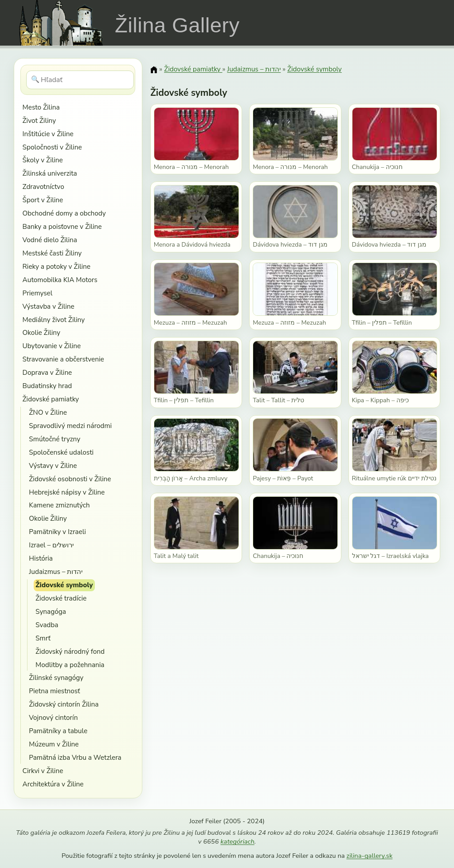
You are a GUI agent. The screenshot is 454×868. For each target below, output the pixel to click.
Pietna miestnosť (54, 691)
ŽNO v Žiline (48, 412)
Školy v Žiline (43, 160)
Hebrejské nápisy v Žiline (67, 492)
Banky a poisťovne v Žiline (62, 226)
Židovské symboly (64, 585)
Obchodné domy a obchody (64, 213)
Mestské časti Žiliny (52, 253)
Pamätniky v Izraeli (57, 532)
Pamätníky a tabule (58, 731)
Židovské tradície (61, 598)
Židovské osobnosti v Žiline (70, 479)
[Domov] (154, 70)
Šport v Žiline (43, 200)
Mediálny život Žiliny (54, 320)
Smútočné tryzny (55, 439)
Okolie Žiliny (41, 332)
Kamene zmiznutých (59, 505)
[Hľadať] (80, 80)
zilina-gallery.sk (369, 856)
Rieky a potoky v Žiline (57, 266)
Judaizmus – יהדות (56, 571)
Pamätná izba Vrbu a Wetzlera (75, 757)
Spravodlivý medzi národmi (70, 426)
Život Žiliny (39, 120)
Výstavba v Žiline (49, 306)
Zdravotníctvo (43, 187)
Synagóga (51, 611)
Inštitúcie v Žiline (48, 134)
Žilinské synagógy (56, 678)
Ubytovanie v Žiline (52, 346)
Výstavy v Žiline (53, 465)
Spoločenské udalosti (61, 452)
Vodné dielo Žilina (50, 240)
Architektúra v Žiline (53, 784)
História (41, 558)
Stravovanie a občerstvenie (63, 359)
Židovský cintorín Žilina (64, 704)
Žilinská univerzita (50, 173)
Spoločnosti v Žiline (52, 147)
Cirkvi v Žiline (43, 771)
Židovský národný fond (70, 651)
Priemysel (38, 293)
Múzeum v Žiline (54, 744)
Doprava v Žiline (47, 372)
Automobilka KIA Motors (60, 280)
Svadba (47, 625)
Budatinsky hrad (47, 386)
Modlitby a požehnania (70, 665)
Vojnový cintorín (53, 717)
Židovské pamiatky (51, 399)
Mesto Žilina (41, 107)
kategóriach (237, 841)
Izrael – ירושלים (51, 545)
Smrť (43, 638)
